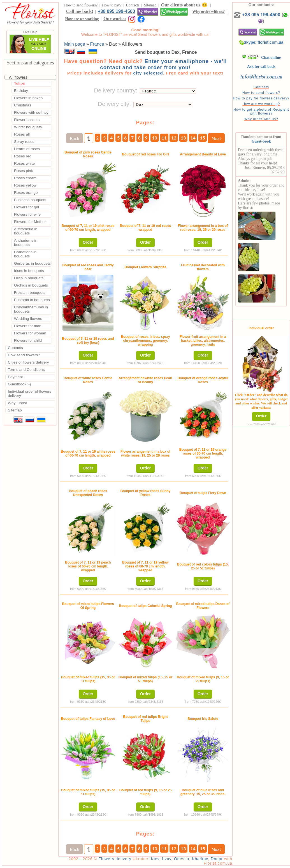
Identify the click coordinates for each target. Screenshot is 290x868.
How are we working (82, 19)
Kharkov (200, 859)
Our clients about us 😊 (184, 5)
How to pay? (112, 5)
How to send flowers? (81, 5)
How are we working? (261, 104)
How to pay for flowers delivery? (261, 98)
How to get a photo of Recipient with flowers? (261, 111)
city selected (148, 73)
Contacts (133, 5)
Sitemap (150, 5)
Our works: (115, 19)
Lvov (167, 859)
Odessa (182, 859)
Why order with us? (208, 12)
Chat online (261, 58)
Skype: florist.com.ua (261, 42)
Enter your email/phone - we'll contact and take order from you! (163, 64)
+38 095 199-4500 (116, 11)
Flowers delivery (115, 859)
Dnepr (217, 859)
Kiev (155, 859)
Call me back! (80, 11)
